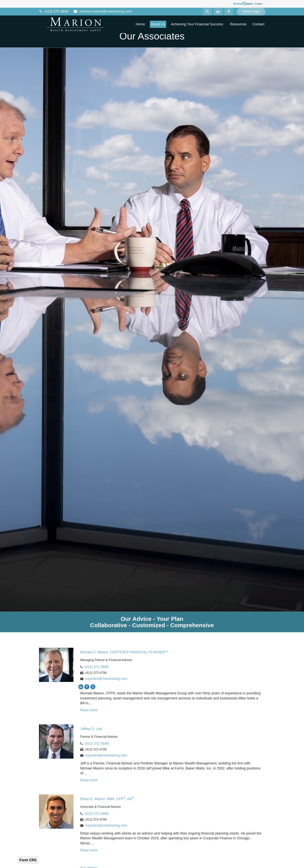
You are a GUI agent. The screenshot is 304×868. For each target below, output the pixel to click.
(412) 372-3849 (53, 11)
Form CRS (28, 860)
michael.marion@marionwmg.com (102, 11)
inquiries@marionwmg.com (106, 679)
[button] (140, 24)
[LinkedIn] (218, 12)
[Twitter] (207, 12)
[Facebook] (229, 12)
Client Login (251, 11)
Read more (89, 710)
